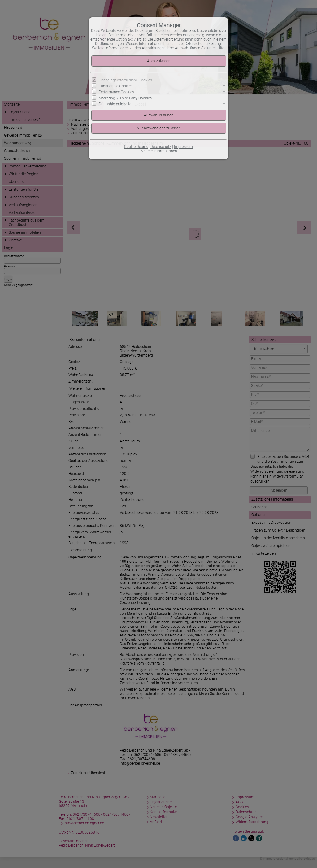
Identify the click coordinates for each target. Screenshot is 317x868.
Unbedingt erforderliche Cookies (125, 80)
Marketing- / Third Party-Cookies (125, 98)
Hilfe (220, 48)
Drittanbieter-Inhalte (115, 104)
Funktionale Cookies (116, 86)
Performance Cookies (116, 92)
